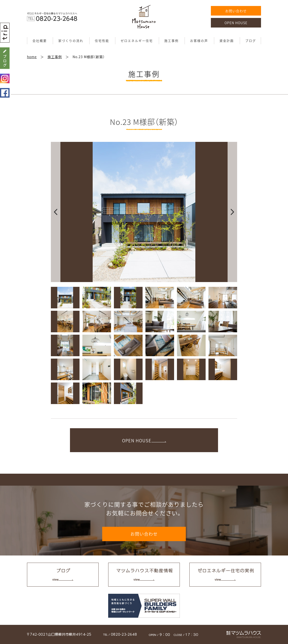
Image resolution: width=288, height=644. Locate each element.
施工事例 (171, 41)
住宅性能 (102, 41)
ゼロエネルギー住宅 (137, 41)
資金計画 (227, 41)
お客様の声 (199, 41)
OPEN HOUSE (236, 23)
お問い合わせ (236, 11)
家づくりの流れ (71, 41)
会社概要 (40, 41)
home (32, 57)
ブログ (251, 41)
